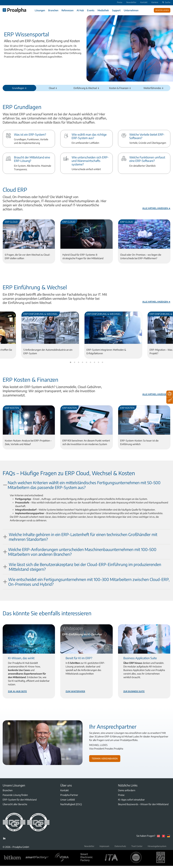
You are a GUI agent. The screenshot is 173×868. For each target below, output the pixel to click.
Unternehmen (131, 10)
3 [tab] (79, 362)
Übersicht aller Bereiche (15, 804)
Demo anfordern (127, 790)
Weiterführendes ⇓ (154, 88)
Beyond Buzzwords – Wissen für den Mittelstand (143, 804)
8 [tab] (98, 362)
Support (116, 10)
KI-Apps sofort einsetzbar (131, 800)
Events (91, 10)
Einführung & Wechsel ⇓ (86, 88)
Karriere (155, 2)
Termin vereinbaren (105, 758)
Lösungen (40, 10)
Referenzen (67, 10)
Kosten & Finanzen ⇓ (120, 88)
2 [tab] (75, 362)
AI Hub (80, 10)
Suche (166, 2)
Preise (120, 2)
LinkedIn (4, 838)
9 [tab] (102, 362)
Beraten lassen (162, 10)
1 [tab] (71, 362)
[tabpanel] (50, 335)
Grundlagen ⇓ (19, 88)
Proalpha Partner (69, 795)
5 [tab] (86, 362)
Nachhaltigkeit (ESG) (71, 804)
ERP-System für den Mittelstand (20, 800)
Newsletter (131, 2)
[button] (86, 485)
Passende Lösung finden (15, 795)
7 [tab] (94, 362)
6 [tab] (90, 362)
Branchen (53, 10)
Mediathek (103, 10)
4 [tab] (83, 362)
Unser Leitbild (68, 800)
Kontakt (144, 2)
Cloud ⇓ (53, 88)
